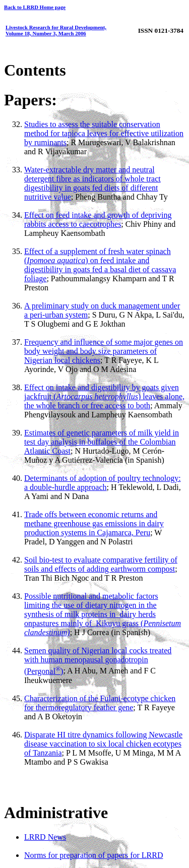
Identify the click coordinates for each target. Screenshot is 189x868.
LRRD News (45, 837)
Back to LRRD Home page (35, 7)
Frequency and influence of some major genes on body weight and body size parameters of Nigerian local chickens (104, 351)
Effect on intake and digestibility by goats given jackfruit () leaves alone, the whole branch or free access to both (104, 396)
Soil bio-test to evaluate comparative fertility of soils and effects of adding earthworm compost (101, 564)
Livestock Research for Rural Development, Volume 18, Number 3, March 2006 (56, 30)
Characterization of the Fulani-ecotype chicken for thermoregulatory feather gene (100, 703)
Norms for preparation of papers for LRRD (93, 855)
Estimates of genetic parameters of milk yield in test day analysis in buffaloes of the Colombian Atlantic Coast (102, 442)
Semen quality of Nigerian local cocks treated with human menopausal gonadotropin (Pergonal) (98, 661)
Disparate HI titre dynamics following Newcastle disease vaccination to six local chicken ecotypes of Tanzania (103, 744)
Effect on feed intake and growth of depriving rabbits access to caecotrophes (98, 220)
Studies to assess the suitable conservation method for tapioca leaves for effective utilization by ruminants (104, 133)
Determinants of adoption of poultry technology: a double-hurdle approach (103, 483)
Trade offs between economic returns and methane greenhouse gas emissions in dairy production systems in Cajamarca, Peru (94, 523)
